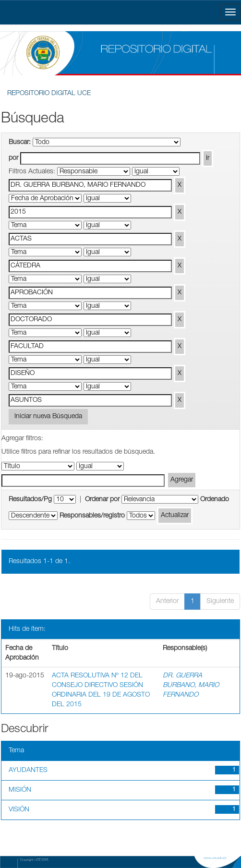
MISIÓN (20, 790)
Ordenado (215, 500)
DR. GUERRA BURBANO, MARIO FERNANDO (191, 686)
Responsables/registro (92, 516)
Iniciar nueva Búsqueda (48, 417)
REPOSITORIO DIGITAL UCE (49, 94)
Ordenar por (102, 500)
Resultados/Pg (30, 500)
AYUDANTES (28, 771)
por (13, 158)
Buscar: (20, 143)
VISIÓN (19, 810)
